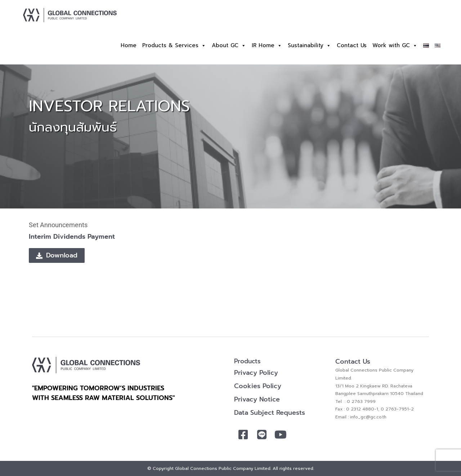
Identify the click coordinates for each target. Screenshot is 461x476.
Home (129, 45)
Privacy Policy (256, 373)
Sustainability (309, 46)
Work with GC (395, 46)
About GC (229, 46)
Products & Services (174, 46)
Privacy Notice (257, 399)
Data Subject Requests (270, 413)
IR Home (267, 46)
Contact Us (352, 45)
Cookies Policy (258, 386)
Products (247, 361)
